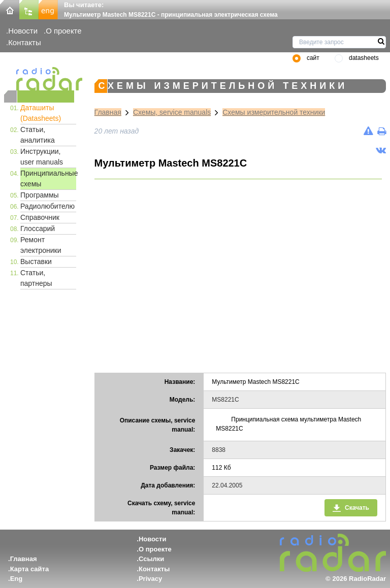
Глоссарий (38, 228)
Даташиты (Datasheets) (41, 113)
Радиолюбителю (47, 206)
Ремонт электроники (41, 245)
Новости (23, 31)
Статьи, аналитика (38, 135)
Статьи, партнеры (36, 278)
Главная (108, 112)
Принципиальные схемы (48, 178)
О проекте (63, 31)
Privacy (150, 579)
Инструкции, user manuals (42, 157)
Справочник (40, 217)
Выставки (36, 262)
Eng (17, 579)
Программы (40, 195)
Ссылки (151, 559)
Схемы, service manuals (172, 112)
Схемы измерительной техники (274, 112)
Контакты (25, 42)
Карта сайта (30, 569)
